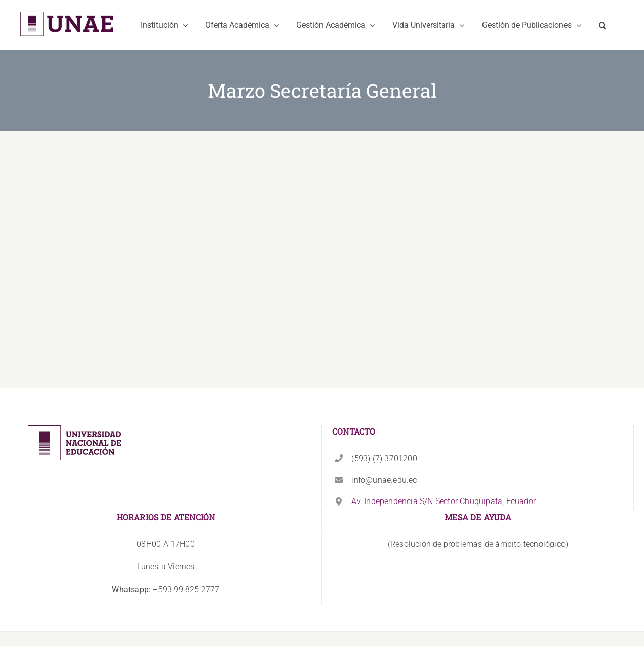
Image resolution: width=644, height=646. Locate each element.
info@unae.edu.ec (384, 480)
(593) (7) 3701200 (384, 458)
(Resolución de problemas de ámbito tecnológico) (478, 544)
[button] (602, 25)
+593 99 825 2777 (166, 589)
